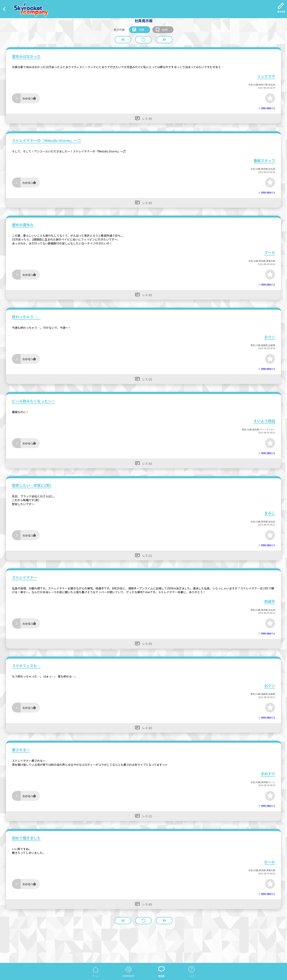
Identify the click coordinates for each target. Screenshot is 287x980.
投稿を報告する (268, 108)
